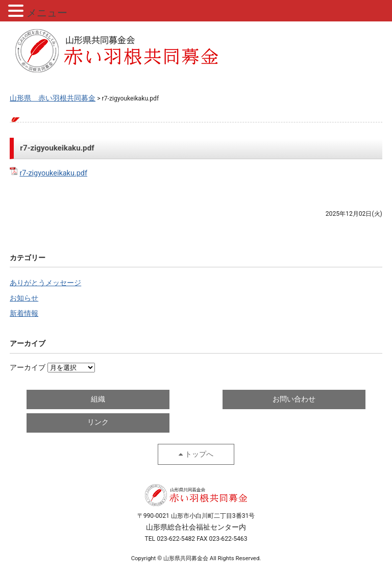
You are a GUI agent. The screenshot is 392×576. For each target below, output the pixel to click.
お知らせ (24, 298)
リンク (98, 422)
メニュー (47, 13)
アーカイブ (28, 368)
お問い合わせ (294, 399)
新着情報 (24, 314)
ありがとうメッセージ (45, 283)
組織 (98, 399)
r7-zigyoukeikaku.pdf (53, 173)
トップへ (199, 454)
